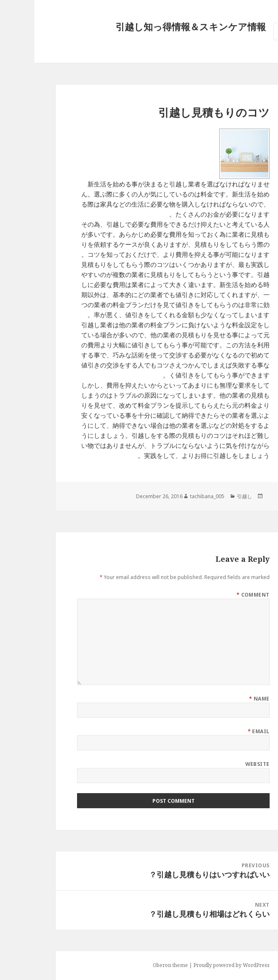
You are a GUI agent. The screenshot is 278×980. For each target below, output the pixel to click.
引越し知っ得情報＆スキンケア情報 (156, 26)
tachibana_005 (173, 496)
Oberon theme (136, 965)
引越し (210, 496)
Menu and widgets (248, 40)
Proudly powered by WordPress (197, 965)
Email (224, 731)
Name (225, 699)
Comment (219, 595)
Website (223, 764)
